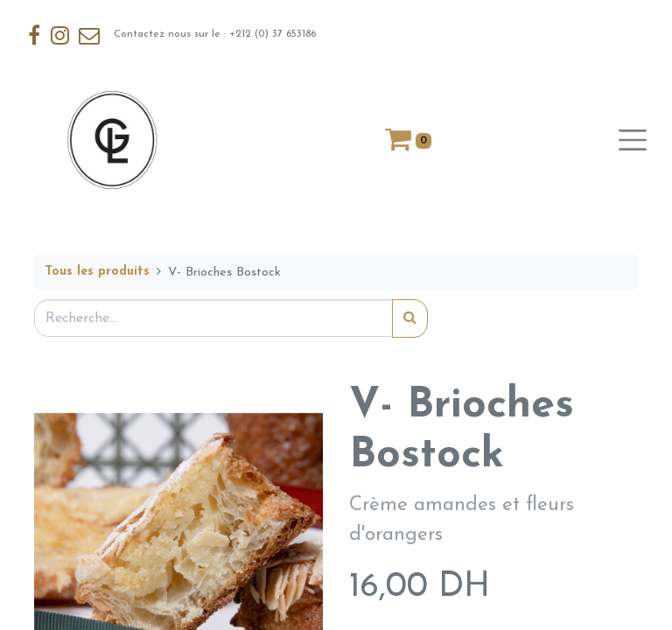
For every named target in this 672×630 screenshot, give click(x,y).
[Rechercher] (410, 318)
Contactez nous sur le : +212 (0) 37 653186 (171, 35)
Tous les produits (97, 272)
